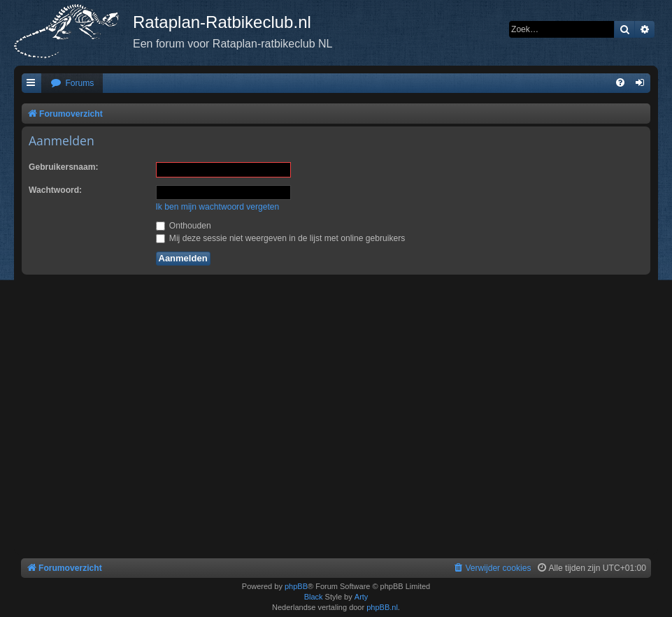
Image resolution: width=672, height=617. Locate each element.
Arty (362, 597)
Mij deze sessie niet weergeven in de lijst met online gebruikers (281, 238)
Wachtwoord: (55, 190)
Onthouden (184, 226)
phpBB (296, 586)
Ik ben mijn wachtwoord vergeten (218, 207)
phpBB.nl (382, 607)
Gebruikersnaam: (63, 167)
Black (314, 597)
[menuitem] (72, 84)
